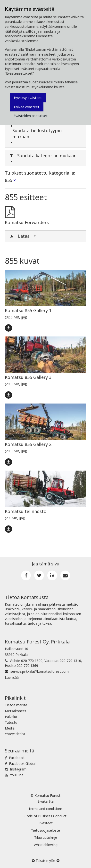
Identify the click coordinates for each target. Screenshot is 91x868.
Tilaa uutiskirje (46, 837)
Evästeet (46, 823)
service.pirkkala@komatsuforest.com (40, 671)
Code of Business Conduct (45, 816)
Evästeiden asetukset (31, 116)
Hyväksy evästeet (28, 98)
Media (10, 728)
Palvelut (11, 717)
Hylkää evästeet (27, 107)
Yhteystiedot (15, 734)
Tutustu (11, 722)
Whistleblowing (46, 845)
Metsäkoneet (16, 711)
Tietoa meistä (16, 705)
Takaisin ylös (46, 861)
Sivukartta (46, 801)
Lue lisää (12, 677)
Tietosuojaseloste (45, 830)
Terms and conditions (45, 809)
